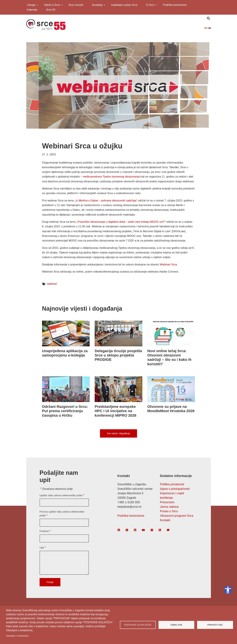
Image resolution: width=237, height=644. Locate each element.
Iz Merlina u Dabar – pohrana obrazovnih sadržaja (106, 200)
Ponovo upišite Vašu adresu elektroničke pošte (62, 514)
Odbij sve (176, 625)
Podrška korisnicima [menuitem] (175, 5)
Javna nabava (169, 507)
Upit (42, 548)
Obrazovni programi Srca (177, 516)
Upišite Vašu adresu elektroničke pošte (61, 495)
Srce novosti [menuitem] (76, 5)
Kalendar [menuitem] (32, 10)
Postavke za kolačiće (138, 625)
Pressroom (167, 502)
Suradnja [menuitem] (97, 5)
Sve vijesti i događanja (119, 433)
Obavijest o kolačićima (17, 636)
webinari (52, 284)
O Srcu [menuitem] (150, 5)
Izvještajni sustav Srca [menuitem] (124, 5)
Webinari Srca (168, 264)
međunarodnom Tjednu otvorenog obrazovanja (111, 176)
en (208, 28)
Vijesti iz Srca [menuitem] (52, 5)
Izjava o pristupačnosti (175, 489)
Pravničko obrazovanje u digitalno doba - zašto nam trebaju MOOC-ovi (120, 222)
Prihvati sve (215, 625)
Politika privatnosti (172, 484)
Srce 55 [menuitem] (51, 10)
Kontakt (165, 520)
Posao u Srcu (169, 511)
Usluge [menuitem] (31, 5)
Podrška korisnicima (131, 516)
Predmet (44, 531)
